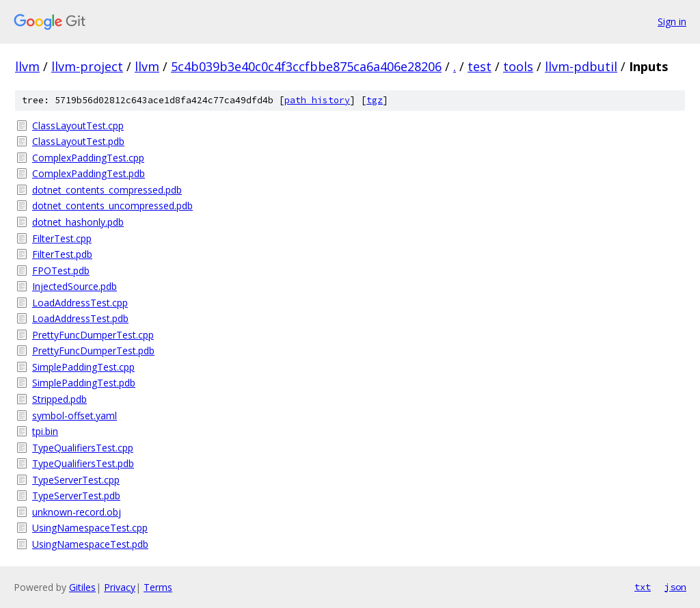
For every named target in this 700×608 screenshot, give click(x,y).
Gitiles (82, 587)
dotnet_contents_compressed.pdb (107, 190)
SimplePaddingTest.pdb (84, 383)
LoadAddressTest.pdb (80, 318)
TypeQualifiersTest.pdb (83, 463)
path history (317, 100)
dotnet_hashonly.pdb (78, 222)
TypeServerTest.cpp (76, 480)
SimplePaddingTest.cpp (83, 367)
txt (643, 587)
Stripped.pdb (59, 399)
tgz (375, 100)
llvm (27, 66)
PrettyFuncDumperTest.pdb (93, 351)
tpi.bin (45, 431)
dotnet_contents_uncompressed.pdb (112, 206)
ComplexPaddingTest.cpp (88, 158)
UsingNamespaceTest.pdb (90, 544)
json (675, 587)
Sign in (672, 22)
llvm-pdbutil (581, 66)
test (480, 66)
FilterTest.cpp (62, 238)
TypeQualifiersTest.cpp (83, 448)
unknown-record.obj (77, 512)
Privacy (120, 587)
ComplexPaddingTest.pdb (89, 173)
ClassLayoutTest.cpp (78, 125)
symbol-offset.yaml (75, 415)
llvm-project (87, 66)
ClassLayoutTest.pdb (78, 141)
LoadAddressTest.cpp (80, 303)
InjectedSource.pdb (75, 286)
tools (518, 66)
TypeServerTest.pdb (76, 495)
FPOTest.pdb (61, 270)
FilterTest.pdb (62, 254)
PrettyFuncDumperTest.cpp (93, 335)
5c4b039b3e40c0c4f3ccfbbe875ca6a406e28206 (306, 66)
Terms (158, 587)
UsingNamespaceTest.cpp (90, 528)
